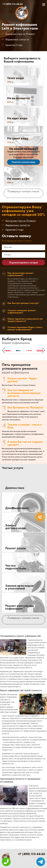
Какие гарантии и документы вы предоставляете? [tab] (25, 320)
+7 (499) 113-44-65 (13, 4)
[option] (7, 351)
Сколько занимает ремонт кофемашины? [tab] (22, 312)
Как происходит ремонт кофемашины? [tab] (21, 274)
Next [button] (43, 350)
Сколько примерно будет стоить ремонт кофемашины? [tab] (25, 328)
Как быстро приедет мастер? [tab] (23, 303)
